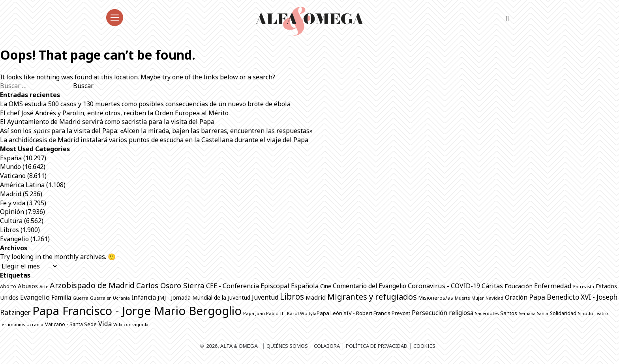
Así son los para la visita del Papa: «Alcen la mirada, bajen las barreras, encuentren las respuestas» (156, 131)
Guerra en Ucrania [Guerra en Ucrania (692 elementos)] (110, 298)
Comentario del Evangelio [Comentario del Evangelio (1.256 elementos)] (370, 286)
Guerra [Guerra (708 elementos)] (81, 298)
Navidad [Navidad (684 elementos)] (494, 298)
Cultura (11, 221)
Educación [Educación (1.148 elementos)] (519, 286)
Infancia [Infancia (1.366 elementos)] (144, 297)
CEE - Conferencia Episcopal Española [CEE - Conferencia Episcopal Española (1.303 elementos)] (262, 286)
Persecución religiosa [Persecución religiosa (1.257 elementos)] (443, 313)
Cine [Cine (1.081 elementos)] (326, 286)
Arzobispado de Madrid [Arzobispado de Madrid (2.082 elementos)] (92, 285)
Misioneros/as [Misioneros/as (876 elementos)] (436, 298)
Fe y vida (13, 203)
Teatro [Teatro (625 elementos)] (601, 313)
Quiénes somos (287, 346)
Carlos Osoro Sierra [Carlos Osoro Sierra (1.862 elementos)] (170, 285)
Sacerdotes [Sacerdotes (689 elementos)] (487, 313)
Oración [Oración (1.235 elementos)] (516, 297)
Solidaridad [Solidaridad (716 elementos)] (563, 313)
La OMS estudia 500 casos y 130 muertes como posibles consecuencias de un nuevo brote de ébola (145, 104)
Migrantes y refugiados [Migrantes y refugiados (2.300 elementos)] (372, 296)
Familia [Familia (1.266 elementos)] (61, 297)
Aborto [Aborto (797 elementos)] (8, 286)
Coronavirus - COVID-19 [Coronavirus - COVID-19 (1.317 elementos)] (444, 286)
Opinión (12, 212)
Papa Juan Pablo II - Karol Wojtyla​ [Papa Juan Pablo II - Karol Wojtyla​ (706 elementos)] (280, 313)
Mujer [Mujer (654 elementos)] (478, 298)
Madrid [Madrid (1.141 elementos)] (316, 297)
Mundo (10, 167)
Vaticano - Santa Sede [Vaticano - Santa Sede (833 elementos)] (71, 324)
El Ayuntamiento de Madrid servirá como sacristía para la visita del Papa (107, 122)
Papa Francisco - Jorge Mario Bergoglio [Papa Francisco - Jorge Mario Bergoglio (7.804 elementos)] (137, 311)
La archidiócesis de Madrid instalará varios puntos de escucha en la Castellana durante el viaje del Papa (154, 140)
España (11, 158)
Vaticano (13, 176)
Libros (9, 230)
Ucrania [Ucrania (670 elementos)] (35, 324)
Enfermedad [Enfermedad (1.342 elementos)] (553, 286)
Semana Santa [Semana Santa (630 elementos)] (534, 313)
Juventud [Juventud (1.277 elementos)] (265, 297)
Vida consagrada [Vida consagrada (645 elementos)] (131, 324)
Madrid (11, 194)
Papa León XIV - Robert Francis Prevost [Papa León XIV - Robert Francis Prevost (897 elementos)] (363, 313)
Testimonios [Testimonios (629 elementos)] (12, 325)
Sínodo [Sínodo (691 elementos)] (586, 313)
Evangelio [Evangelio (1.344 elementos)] (35, 297)
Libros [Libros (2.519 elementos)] (292, 296)
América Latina (22, 185)
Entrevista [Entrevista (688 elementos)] (584, 286)
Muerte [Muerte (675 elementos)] (462, 298)
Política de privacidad (377, 346)
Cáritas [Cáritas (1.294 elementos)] (492, 286)
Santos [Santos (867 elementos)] (509, 313)
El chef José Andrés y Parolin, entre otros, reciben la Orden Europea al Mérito (114, 113)
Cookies (424, 346)
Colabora (327, 346)
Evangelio (14, 239)
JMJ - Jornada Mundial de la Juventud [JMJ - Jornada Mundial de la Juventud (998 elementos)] (204, 297)
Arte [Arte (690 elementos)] (44, 286)
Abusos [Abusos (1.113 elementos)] (28, 286)
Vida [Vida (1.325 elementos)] (105, 324)
